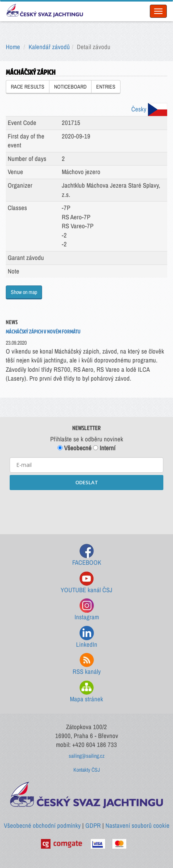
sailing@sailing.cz (87, 756)
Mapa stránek (86, 692)
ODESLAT (87, 482)
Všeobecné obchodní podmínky (42, 825)
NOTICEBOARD (70, 87)
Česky (149, 109)
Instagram (87, 610)
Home (13, 47)
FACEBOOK (87, 555)
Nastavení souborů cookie (137, 825)
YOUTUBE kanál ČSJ (86, 583)
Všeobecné (75, 448)
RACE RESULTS (28, 87)
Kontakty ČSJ (87, 770)
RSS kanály (87, 664)
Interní (104, 448)
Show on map (24, 292)
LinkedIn (87, 637)
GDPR (93, 825)
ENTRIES (106, 87)
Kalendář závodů (49, 47)
